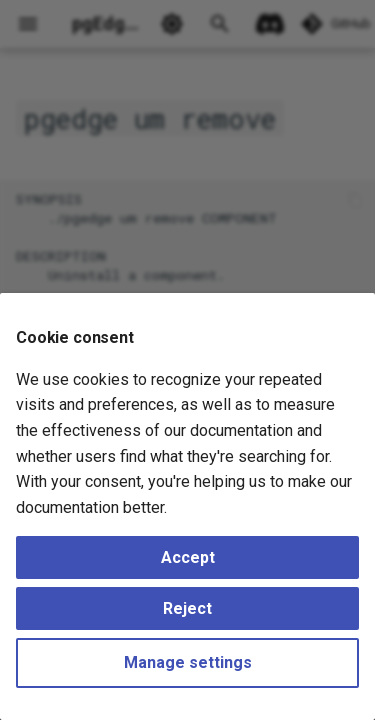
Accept (188, 557)
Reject (187, 608)
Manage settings (188, 662)
